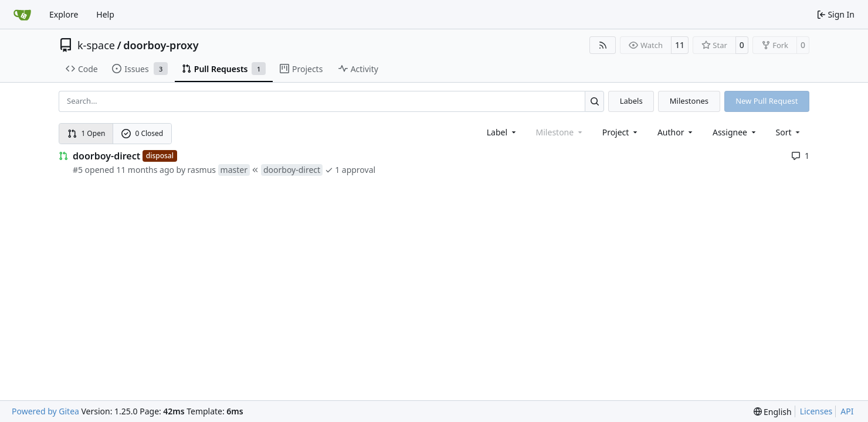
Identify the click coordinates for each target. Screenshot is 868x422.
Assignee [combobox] (735, 132)
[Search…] (594, 101)
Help (105, 14)
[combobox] (502, 132)
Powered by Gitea (45, 411)
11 (680, 45)
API (847, 411)
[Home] (22, 15)
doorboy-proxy (161, 45)
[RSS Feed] (603, 45)
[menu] (789, 132)
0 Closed (143, 133)
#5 (78, 170)
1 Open (87, 133)
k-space (96, 45)
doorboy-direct (106, 156)
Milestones (689, 101)
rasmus (202, 170)
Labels (631, 101)
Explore (64, 14)
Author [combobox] (676, 132)
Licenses (816, 411)
